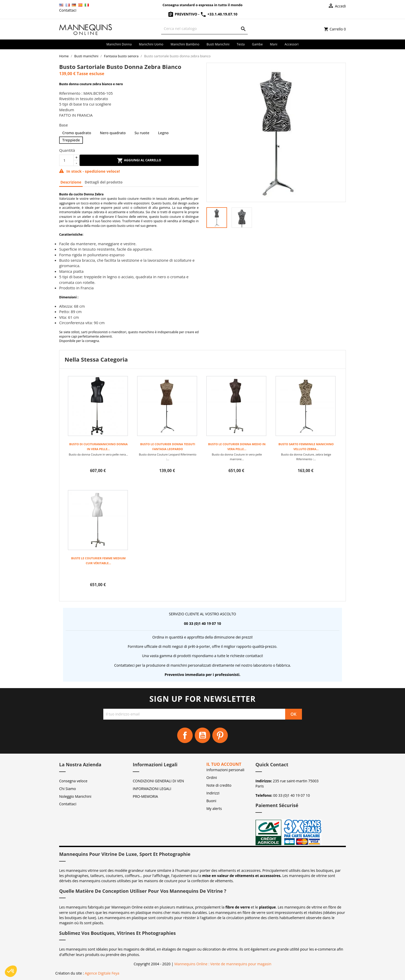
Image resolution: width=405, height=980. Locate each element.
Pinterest (220, 735)
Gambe (257, 44)
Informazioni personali (225, 770)
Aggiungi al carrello (139, 161)
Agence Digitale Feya (102, 973)
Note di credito (219, 785)
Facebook (185, 735)
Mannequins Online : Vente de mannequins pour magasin (223, 964)
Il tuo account (224, 764)
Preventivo (183, 14)
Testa (241, 44)
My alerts (214, 808)
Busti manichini (218, 44)
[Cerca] (204, 29)
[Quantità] (66, 160)
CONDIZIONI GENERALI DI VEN (158, 781)
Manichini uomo (151, 44)
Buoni (211, 801)
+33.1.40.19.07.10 (219, 14)
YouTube (202, 735)
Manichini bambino (185, 44)
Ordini (212, 778)
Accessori (292, 44)
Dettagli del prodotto (104, 182)
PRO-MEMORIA (145, 796)
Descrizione (71, 182)
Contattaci (68, 10)
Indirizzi (213, 793)
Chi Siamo (68, 789)
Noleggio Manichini (75, 796)
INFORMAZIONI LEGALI (152, 789)
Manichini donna (119, 44)
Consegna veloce (73, 781)
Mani (274, 44)
